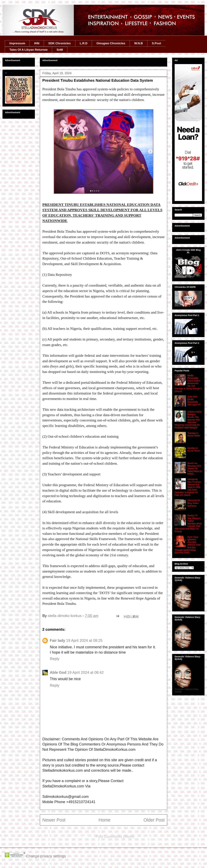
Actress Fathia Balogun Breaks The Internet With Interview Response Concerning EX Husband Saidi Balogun (188, 420)
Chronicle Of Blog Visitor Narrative (194, 503)
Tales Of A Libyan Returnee (29, 50)
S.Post (156, 43)
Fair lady (58, 640)
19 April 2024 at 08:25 (84, 640)
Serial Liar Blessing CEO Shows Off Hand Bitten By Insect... (195, 468)
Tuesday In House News (194, 434)
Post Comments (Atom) (115, 836)
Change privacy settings (46, 856)
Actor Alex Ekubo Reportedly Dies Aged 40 (194, 401)
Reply (55, 659)
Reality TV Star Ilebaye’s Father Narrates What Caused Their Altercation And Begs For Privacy (188, 523)
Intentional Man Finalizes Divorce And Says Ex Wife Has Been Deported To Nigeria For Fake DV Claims (188, 487)
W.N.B (139, 43)
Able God (58, 672)
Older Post (154, 820)
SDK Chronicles (60, 43)
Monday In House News (194, 449)
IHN (37, 43)
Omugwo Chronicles (111, 43)
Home (105, 820)
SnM (60, 50)
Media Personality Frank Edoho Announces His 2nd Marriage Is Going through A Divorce (188, 383)
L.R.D (84, 43)
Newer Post (54, 820)
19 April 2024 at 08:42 (86, 672)
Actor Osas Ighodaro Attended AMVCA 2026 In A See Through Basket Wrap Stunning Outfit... (188, 545)
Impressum (17, 43)
